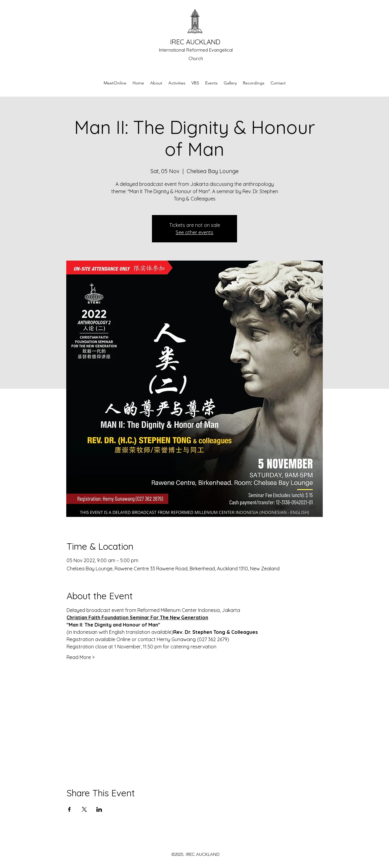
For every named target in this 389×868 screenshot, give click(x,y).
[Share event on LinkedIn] (99, 809)
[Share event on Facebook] (69, 809)
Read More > (81, 657)
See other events (194, 232)
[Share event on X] (84, 809)
